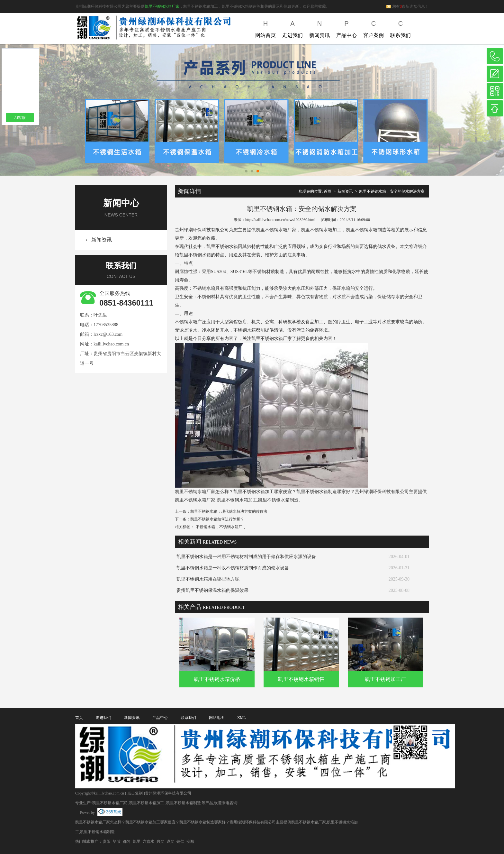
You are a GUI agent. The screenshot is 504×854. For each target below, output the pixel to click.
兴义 (160, 841)
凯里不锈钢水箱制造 (184, 803)
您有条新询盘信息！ (407, 6)
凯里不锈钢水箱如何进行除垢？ (217, 519)
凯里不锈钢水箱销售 (301, 679)
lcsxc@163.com (108, 334)
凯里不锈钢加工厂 (385, 679)
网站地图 (217, 718)
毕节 (117, 841)
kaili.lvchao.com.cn (111, 344)
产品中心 (346, 28)
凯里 (137, 841)
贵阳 (107, 841)
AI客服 (20, 118)
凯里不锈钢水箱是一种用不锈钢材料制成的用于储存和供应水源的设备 (246, 557)
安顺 (190, 841)
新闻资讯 (319, 28)
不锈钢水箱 (205, 527)
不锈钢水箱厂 (231, 527)
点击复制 (135, 793)
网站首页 (265, 28)
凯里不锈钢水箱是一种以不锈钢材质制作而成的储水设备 (233, 568)
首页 (328, 191)
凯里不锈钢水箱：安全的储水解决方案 (392, 191)
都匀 (127, 841)
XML (242, 718)
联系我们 (401, 28)
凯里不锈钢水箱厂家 (162, 6)
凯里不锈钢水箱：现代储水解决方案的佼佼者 (229, 511)
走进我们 (292, 28)
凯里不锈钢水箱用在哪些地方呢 (208, 579)
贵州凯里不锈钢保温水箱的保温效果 (212, 590)
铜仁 (180, 841)
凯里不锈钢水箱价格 (217, 679)
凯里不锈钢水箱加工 (147, 803)
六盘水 (148, 841)
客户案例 (373, 28)
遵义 (170, 841)
